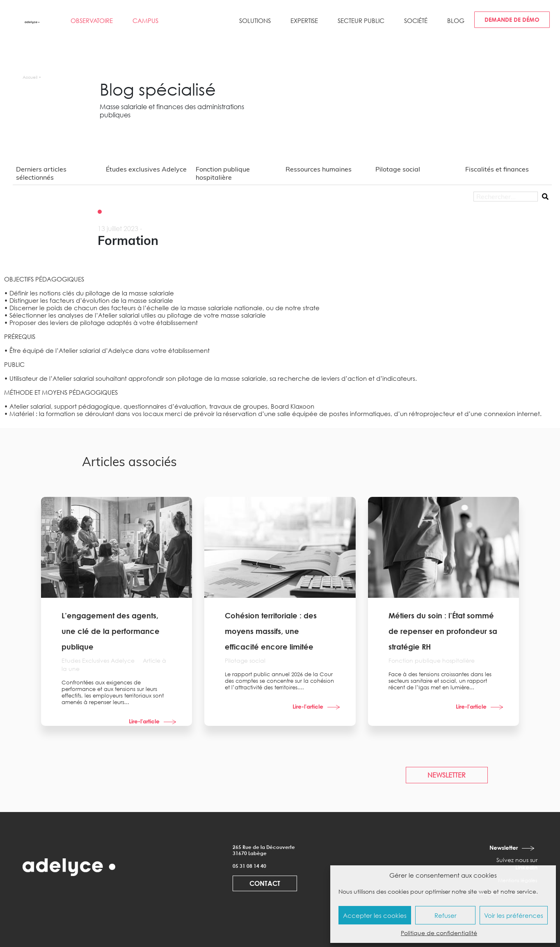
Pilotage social (398, 169)
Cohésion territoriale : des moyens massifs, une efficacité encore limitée (271, 631)
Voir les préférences (514, 915)
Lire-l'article (144, 721)
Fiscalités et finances (497, 169)
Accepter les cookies (375, 915)
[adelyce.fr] (32, 22)
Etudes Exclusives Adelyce (99, 660)
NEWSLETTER (447, 775)
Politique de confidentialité (439, 933)
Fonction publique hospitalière (223, 173)
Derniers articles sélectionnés (41, 173)
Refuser (446, 915)
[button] (255, 24)
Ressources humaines (319, 169)
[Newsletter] (529, 848)
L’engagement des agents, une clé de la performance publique (111, 631)
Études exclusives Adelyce (146, 169)
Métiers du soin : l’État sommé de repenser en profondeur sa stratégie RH (443, 631)
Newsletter (504, 847)
